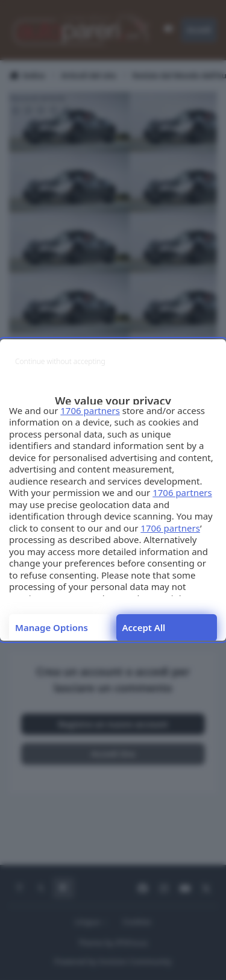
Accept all (144, 627)
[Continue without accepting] (60, 362)
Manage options (52, 627)
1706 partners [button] (90, 410)
